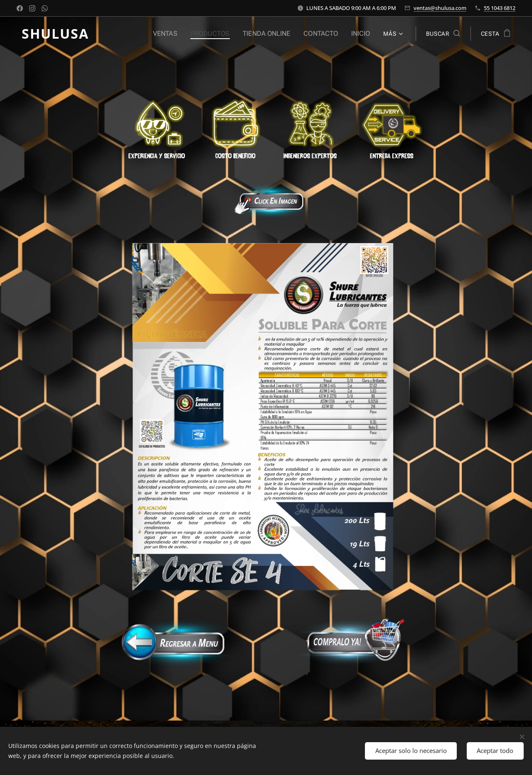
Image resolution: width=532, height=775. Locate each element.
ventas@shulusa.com (440, 8)
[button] (443, 34)
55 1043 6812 (500, 8)
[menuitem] (175, 34)
